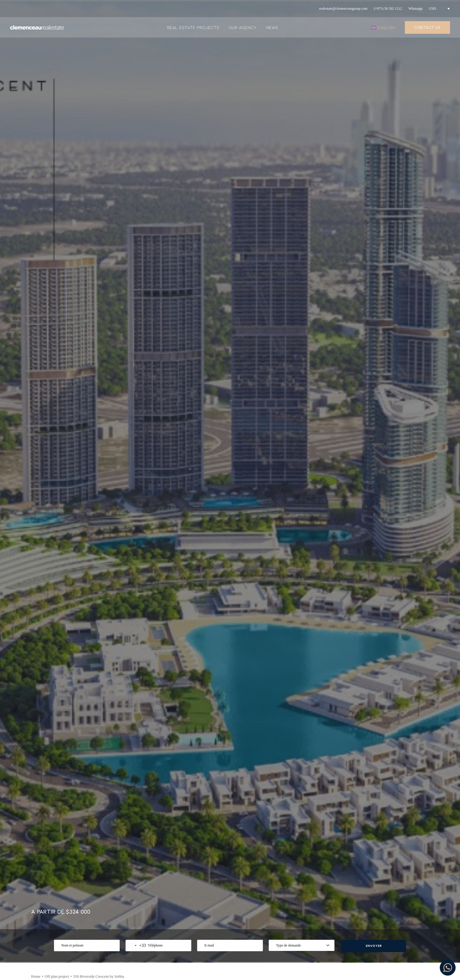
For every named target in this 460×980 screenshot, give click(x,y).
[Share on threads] (378, 252)
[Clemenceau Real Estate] (37, 27)
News (272, 27)
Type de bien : (91, 741)
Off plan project (57, 208)
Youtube (365, 910)
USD (432, 9)
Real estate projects (193, 27)
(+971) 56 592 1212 (388, 9)
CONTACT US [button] (28, 397)
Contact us (275, 920)
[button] (84, 747)
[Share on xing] (417, 252)
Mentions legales (281, 900)
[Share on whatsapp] (401, 252)
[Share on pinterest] (386, 252)
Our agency (243, 27)
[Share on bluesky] (409, 252)
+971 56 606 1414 (59, 905)
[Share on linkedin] (394, 252)
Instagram (367, 900)
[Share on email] (424, 252)
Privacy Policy (278, 910)
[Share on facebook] (363, 252)
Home (36, 208)
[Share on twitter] (371, 252)
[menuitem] (343, 9)
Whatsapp (415, 9)
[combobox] (136, 177)
